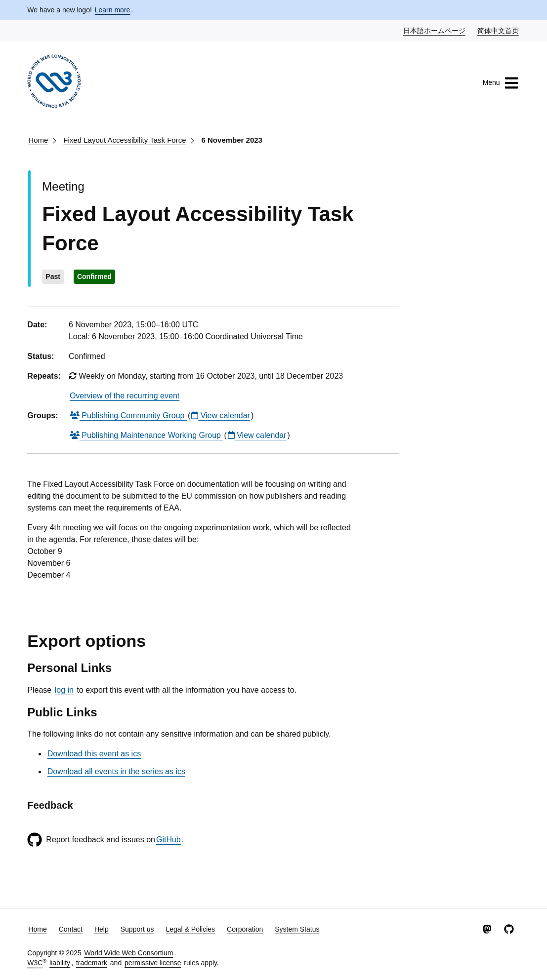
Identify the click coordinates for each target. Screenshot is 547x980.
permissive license (153, 963)
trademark (92, 963)
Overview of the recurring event (125, 396)
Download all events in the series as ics (116, 771)
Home (38, 140)
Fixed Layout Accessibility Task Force (125, 140)
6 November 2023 (232, 140)
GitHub (168, 840)
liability (60, 963)
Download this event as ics (94, 754)
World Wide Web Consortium (128, 953)
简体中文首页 (499, 30)
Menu (501, 83)
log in (64, 690)
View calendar (221, 415)
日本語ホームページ (435, 30)
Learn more (113, 10)
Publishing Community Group (128, 415)
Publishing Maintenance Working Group (147, 435)
